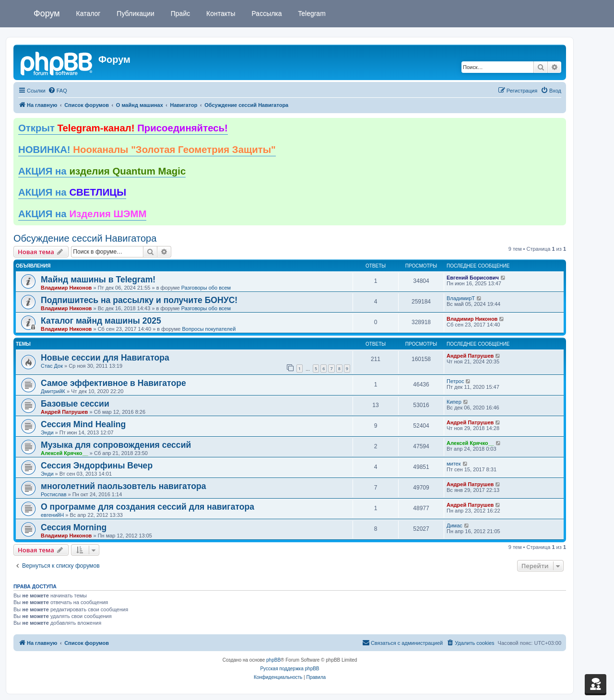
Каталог (88, 13)
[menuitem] (58, 91)
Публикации (134, 13)
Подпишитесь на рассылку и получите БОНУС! (139, 300)
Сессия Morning (74, 527)
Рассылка (266, 13)
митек (454, 464)
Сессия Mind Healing (83, 424)
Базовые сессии (75, 404)
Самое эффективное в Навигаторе (113, 383)
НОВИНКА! (147, 150)
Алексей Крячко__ (65, 453)
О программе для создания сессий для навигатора (148, 507)
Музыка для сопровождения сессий (116, 445)
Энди (47, 432)
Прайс (179, 13)
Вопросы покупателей (209, 329)
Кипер (454, 402)
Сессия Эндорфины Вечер (97, 466)
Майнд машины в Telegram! (98, 280)
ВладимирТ (461, 298)
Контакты (220, 13)
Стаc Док (52, 366)
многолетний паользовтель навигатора (124, 486)
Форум (47, 13)
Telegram (311, 13)
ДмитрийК (53, 391)
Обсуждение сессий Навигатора (85, 238)
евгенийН (52, 515)
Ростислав (54, 494)
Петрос (455, 381)
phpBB (273, 660)
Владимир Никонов (66, 288)
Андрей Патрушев (470, 356)
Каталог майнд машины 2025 (101, 321)
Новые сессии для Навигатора (105, 358)
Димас (455, 525)
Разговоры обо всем (206, 288)
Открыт (123, 128)
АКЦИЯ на (102, 171)
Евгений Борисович (473, 278)
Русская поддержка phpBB (289, 669)
